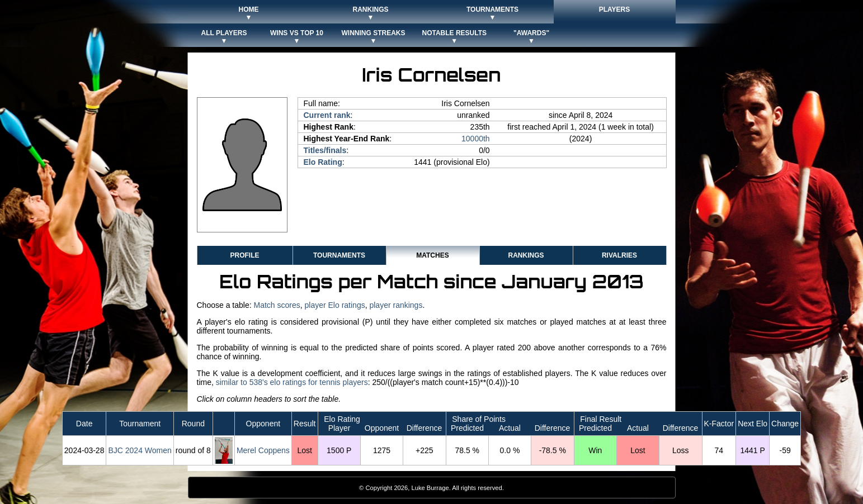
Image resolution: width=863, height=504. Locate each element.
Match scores (277, 305)
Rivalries (619, 255)
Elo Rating (323, 162)
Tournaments (339, 255)
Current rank (327, 115)
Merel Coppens (263, 450)
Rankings (526, 255)
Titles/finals (325, 150)
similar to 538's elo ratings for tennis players (292, 382)
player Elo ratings (335, 305)
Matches (432, 255)
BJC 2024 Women (140, 450)
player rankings (396, 305)
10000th (476, 139)
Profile (244, 255)
